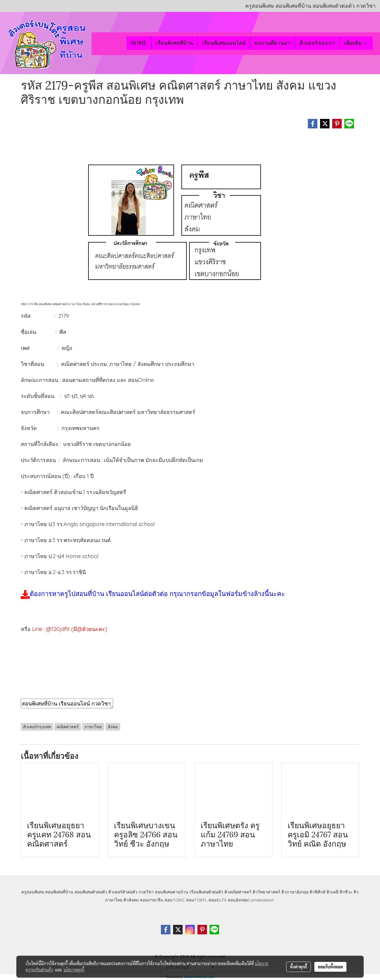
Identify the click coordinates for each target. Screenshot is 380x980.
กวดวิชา (146, 892)
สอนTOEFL (197, 900)
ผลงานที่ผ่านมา (273, 43)
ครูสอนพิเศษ (33, 892)
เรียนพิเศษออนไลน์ (224, 43)
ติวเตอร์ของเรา (317, 43)
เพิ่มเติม (356, 43)
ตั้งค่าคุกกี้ (299, 967)
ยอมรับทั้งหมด (330, 967)
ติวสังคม (131, 900)
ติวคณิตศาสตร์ (238, 892)
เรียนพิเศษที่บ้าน (174, 43)
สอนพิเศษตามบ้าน (172, 892)
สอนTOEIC (175, 900)
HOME (139, 43)
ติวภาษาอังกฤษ (295, 892)
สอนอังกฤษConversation (251, 900)
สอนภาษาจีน (152, 900)
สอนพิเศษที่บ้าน (59, 892)
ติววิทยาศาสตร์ (266, 892)
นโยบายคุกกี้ (74, 970)
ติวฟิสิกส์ (318, 892)
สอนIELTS (217, 900)
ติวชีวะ (346, 892)
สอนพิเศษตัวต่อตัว (91, 892)
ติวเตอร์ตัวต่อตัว (123, 892)
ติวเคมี (332, 892)
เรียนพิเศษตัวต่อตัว (207, 892)
